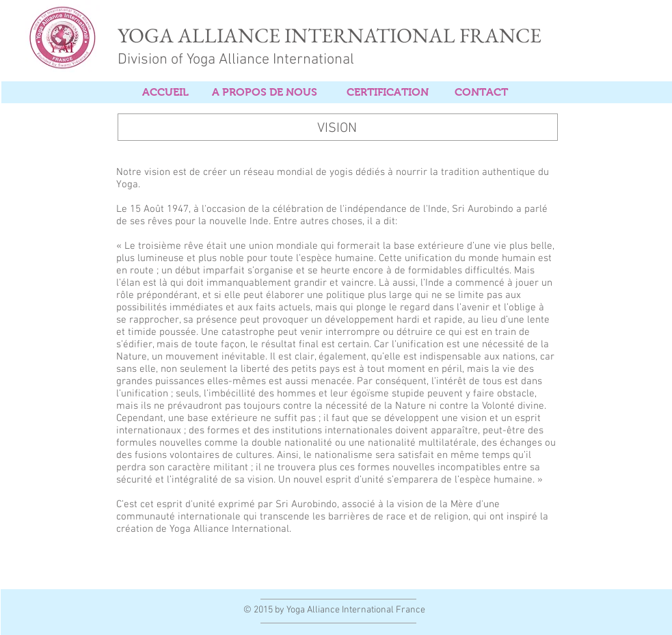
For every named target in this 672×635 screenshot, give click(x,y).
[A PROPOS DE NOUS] (265, 93)
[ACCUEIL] (165, 93)
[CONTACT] (481, 93)
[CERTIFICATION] (388, 93)
